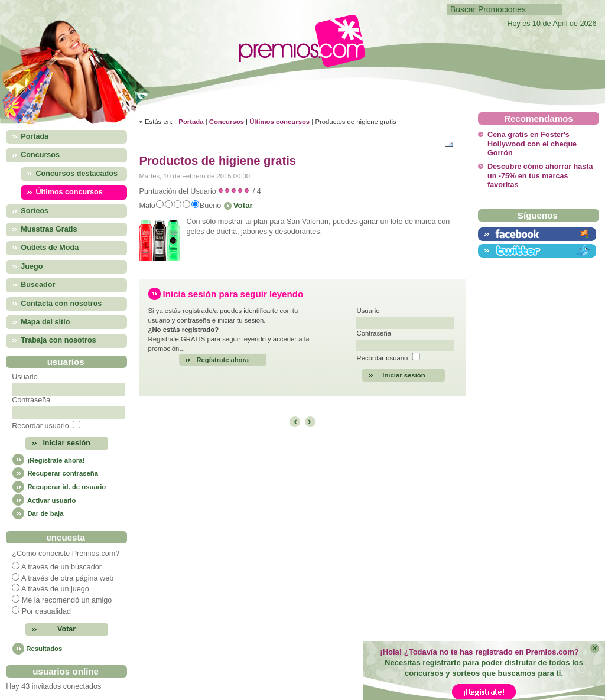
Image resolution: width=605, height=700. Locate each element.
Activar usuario (44, 500)
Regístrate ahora (223, 360)
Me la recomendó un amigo (67, 600)
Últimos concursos (279, 122)
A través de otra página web (67, 578)
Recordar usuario (40, 426)
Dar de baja (38, 513)
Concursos (227, 122)
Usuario (25, 377)
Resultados (44, 649)
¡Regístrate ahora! (48, 460)
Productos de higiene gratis (218, 161)
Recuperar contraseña (55, 473)
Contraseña (31, 400)
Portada (191, 122)
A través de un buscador (61, 567)
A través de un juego (55, 589)
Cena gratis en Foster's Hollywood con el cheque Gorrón (532, 144)
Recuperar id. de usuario (59, 487)
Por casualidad (46, 611)
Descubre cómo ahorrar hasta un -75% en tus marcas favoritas (540, 176)
